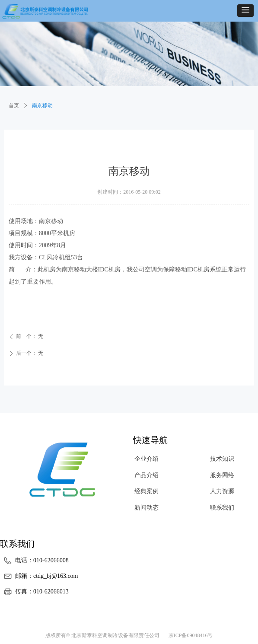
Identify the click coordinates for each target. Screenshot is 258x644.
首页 (14, 105)
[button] (245, 11)
